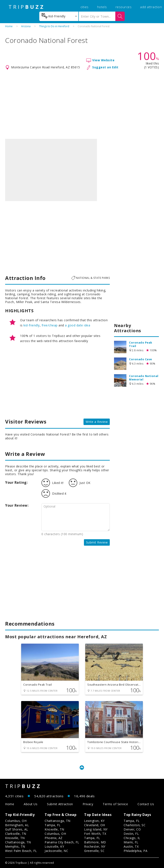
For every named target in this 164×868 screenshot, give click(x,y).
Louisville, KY (54, 846)
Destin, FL (131, 834)
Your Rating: (16, 482)
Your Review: (17, 505)
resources (124, 7)
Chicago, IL (132, 838)
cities (85, 7)
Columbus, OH (16, 821)
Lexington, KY (94, 821)
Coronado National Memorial (144, 378)
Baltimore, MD (95, 842)
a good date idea (78, 325)
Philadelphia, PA (135, 851)
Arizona (26, 26)
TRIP (27, 7)
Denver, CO (132, 829)
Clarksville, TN (16, 834)
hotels (102, 7)
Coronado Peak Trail (141, 344)
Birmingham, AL (17, 825)
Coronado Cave (141, 359)
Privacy (88, 804)
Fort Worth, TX (95, 834)
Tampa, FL (53, 825)
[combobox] (59, 16)
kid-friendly (32, 325)
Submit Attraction (60, 804)
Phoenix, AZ (54, 838)
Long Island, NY (96, 829)
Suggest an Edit (105, 67)
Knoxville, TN (15, 838)
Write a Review (97, 422)
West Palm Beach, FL (21, 851)
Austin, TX (131, 846)
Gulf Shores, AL (17, 829)
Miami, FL (131, 842)
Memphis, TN (15, 846)
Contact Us (146, 804)
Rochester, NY (95, 846)
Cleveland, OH (95, 825)
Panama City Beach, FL (62, 842)
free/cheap (50, 325)
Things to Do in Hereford (54, 26)
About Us (31, 804)
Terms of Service (115, 804)
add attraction (151, 7)
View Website (103, 60)
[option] (51, 170)
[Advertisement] (82, 105)
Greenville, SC (94, 851)
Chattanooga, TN (18, 842)
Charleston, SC (135, 825)
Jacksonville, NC (56, 851)
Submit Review (97, 542)
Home (9, 26)
